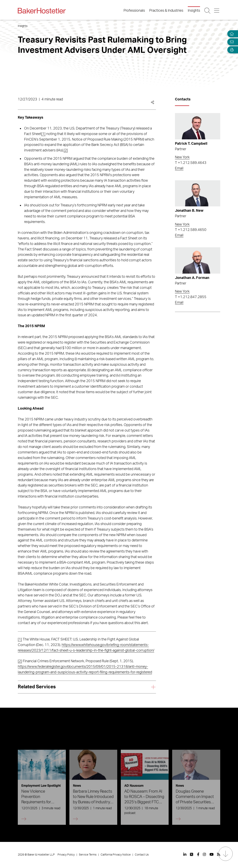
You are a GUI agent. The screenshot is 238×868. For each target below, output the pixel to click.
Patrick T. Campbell (191, 144)
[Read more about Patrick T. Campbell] (198, 126)
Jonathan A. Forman (192, 278)
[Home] (231, 34)
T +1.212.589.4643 (191, 163)
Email (179, 168)
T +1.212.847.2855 (191, 297)
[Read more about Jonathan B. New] (198, 193)
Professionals (134, 11)
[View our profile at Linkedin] (185, 854)
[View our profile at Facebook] (198, 854)
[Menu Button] (217, 11)
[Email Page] (231, 42)
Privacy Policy (66, 855)
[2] (66, 150)
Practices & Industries (166, 11)
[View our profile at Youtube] (212, 854)
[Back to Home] (42, 11)
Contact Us (142, 855)
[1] (43, 134)
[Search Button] (208, 11)
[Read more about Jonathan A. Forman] (198, 260)
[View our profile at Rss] (219, 854)
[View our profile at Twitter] (192, 854)
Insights (194, 11)
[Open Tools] (231, 50)
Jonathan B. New (189, 211)
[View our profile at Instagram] (204, 854)
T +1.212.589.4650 (191, 230)
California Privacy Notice (116, 855)
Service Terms (88, 855)
